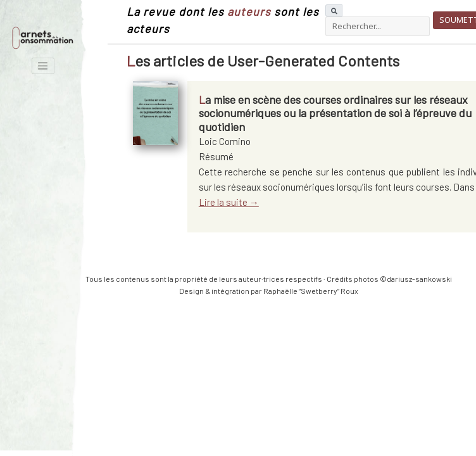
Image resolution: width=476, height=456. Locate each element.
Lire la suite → (229, 202)
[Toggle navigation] (43, 66)
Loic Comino (225, 141)
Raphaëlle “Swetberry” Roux (311, 291)
